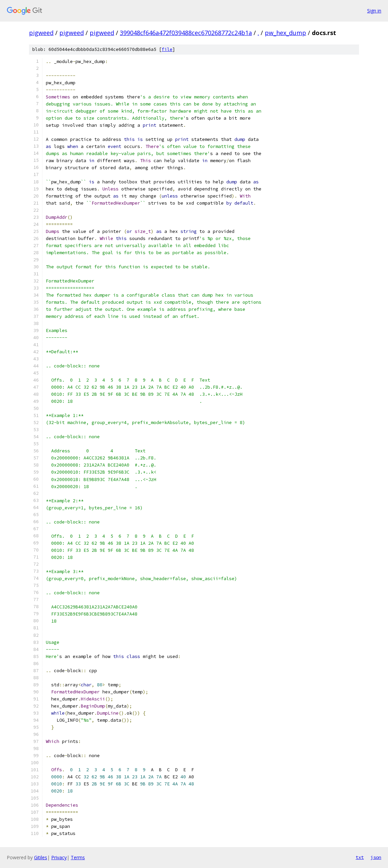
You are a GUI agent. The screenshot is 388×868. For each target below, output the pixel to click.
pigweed (41, 33)
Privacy (59, 857)
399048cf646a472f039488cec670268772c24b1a (186, 33)
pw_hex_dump (285, 33)
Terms (78, 857)
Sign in (374, 11)
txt (360, 857)
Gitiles (41, 857)
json (376, 857)
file (167, 49)
